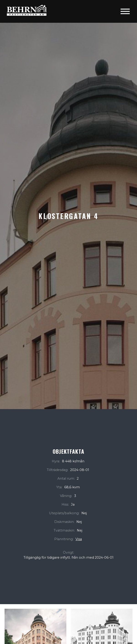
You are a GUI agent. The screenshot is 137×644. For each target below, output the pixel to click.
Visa (79, 539)
